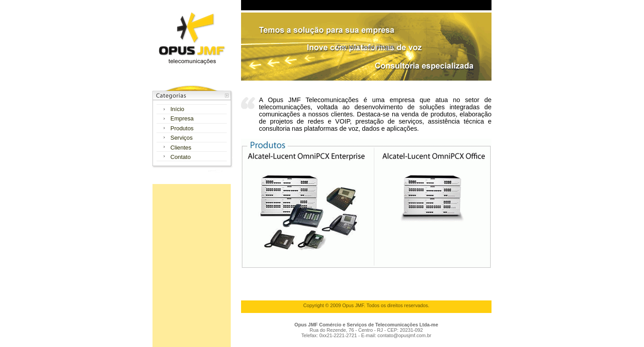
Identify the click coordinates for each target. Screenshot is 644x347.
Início (177, 109)
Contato (180, 157)
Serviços (182, 138)
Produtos (182, 128)
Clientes (181, 148)
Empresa (182, 118)
